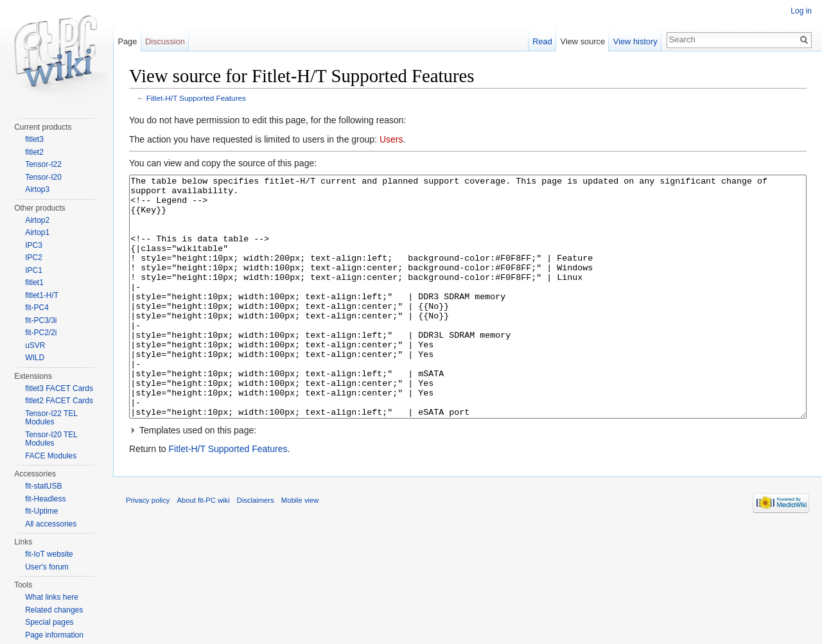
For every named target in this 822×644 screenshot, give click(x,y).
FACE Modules (51, 456)
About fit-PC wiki (204, 548)
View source (583, 41)
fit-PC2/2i (41, 333)
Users (391, 139)
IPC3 (34, 245)
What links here (52, 597)
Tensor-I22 (43, 164)
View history (635, 41)
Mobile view (300, 548)
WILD (35, 358)
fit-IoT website (49, 554)
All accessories (51, 524)
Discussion (165, 41)
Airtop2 (37, 220)
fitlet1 (34, 283)
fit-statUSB (43, 486)
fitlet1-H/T (42, 295)
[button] (468, 478)
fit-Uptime (41, 511)
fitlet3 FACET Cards (59, 388)
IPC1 (34, 270)
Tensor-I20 (43, 177)
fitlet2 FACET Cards (59, 401)
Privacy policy (148, 548)
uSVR (35, 345)
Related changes (54, 610)
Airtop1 (37, 232)
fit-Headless (45, 499)
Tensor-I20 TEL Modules (51, 439)
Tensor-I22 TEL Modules (51, 418)
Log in (801, 11)
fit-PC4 (37, 308)
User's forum (47, 567)
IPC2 (34, 257)
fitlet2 (34, 152)
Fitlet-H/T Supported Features (196, 98)
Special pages (49, 622)
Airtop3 (37, 189)
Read (542, 41)
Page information (54, 635)
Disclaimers (256, 548)
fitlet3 (34, 139)
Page (127, 41)
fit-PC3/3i (41, 320)
